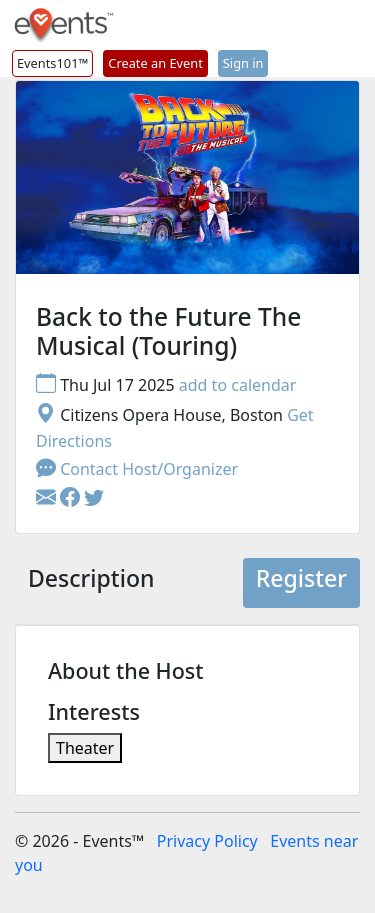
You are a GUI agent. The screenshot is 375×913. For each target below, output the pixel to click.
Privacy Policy (207, 841)
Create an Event (155, 63)
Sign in (243, 63)
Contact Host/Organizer (137, 469)
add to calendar (238, 385)
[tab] (91, 583)
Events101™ (52, 63)
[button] (72, 499)
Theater (85, 748)
